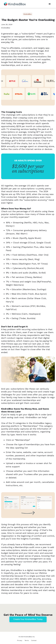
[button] (50, 4)
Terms (27, 640)
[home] (14, 3)
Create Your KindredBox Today (28, 619)
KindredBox (28, 14)
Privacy (20, 640)
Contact (34, 640)
